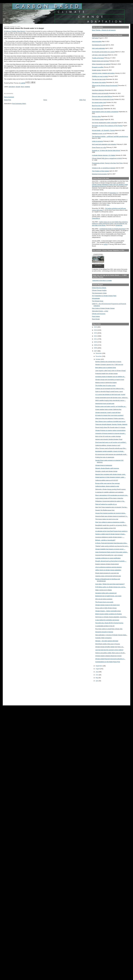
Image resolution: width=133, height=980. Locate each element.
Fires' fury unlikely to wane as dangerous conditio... (110, 522)
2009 (96, 345)
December (99, 353)
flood (22, 87)
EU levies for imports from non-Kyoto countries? (109, 415)
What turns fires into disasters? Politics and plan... (110, 418)
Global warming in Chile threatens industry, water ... (110, 477)
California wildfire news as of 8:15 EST (107, 480)
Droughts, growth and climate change (106, 471)
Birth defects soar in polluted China (106, 368)
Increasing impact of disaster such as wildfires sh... (110, 377)
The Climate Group (98, 301)
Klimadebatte (96, 298)
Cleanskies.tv (96, 218)
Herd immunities (97, 41)
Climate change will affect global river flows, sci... (110, 647)
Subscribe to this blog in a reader (102, 280)
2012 (96, 336)
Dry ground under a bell (99, 102)
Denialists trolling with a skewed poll (106, 593)
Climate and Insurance (99, 314)
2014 (96, 330)
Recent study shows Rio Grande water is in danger (110, 427)
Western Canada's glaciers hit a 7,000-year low (109, 365)
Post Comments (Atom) (19, 104)
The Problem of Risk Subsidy (101, 171)
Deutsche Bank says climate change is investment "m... (112, 516)
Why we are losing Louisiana (104, 599)
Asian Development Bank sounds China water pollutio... (112, 552)
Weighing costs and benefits (100, 93)
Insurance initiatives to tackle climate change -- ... (110, 537)
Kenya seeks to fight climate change (106, 608)
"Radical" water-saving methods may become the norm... (112, 546)
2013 (96, 333)
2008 (96, 348)
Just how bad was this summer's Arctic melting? (109, 650)
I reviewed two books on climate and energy (112, 229)
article (106, 244)
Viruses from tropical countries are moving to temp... (111, 513)
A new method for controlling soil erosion (107, 620)
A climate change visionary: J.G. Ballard (104, 155)
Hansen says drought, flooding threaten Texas (109, 439)
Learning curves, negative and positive (103, 73)
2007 (96, 351)
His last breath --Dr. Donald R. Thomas (103, 130)
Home (45, 100)
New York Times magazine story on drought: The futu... (111, 507)
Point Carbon (96, 316)
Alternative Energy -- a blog (100, 311)
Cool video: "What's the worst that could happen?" (110, 584)
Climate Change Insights (99, 290)
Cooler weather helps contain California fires (108, 409)
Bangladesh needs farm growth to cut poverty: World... (111, 525)
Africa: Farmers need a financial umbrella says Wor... (111, 448)
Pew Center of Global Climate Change (103, 308)
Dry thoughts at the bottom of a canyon (103, 52)
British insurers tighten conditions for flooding (108, 614)
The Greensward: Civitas (99, 293)
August (98, 669)
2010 (96, 342)
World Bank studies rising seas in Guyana (108, 644)
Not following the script (99, 45)
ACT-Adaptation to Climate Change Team (104, 296)
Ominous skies (96, 116)
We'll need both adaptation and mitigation (104, 144)
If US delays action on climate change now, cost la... (111, 587)
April (97, 681)
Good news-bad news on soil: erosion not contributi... (111, 442)
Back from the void (98, 106)
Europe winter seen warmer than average (107, 483)
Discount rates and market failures (102, 96)
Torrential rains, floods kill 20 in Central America (109, 623)
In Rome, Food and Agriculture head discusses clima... (111, 543)
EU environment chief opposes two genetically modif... (111, 454)
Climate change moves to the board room (107, 605)
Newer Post (8, 100)
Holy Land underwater (99, 48)
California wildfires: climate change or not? (108, 445)
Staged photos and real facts (100, 61)
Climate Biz (119, 225)
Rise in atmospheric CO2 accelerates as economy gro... (112, 495)
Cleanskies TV (114, 193)
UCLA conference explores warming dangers (108, 567)
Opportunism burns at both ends (105, 404)
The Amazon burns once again (104, 602)
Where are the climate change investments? (105, 86)
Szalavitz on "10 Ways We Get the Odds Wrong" (106, 150)
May (97, 678)
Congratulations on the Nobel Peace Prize (108, 662)
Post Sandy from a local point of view (103, 99)
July (97, 672)
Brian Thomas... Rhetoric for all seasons (104, 30)
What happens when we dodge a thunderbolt (105, 112)
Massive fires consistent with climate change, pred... (111, 474)
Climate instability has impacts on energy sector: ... (110, 549)
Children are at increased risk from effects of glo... (110, 389)
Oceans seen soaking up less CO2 (105, 528)
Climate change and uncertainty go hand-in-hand (110, 380)
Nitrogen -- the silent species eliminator (107, 641)
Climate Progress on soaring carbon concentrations (110, 430)
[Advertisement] (101, 693)
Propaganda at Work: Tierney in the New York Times (107, 163)
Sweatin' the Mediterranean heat (105, 510)
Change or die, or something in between (104, 168)
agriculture (12, 87)
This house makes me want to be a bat (107, 519)
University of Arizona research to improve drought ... (111, 433)
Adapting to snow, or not (99, 133)
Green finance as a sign (99, 147)
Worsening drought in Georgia (104, 632)
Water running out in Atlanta (103, 590)
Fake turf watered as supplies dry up (106, 504)
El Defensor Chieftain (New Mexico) (15, 31)
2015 (96, 327)
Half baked (95, 38)
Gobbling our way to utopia (100, 76)
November (99, 356)
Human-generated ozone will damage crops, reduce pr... (112, 398)
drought (18, 87)
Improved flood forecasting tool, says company (109, 555)
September (99, 666)
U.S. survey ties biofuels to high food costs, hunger (110, 395)
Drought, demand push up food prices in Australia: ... (111, 561)
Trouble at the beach (98, 58)
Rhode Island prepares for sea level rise (107, 573)
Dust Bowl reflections (98, 90)
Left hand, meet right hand (100, 55)
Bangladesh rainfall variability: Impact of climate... (110, 451)
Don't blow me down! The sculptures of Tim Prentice (107, 126)
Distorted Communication (99, 174)
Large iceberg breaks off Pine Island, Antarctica (109, 498)
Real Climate (96, 319)
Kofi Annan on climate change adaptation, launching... (111, 617)
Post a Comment (9, 97)
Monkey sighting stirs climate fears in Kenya (108, 362)
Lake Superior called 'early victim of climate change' (110, 371)
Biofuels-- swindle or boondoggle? (105, 540)
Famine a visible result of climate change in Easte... (110, 534)
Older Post (82, 100)
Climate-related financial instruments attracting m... (110, 659)
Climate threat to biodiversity (104, 465)
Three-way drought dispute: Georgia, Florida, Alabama (111, 424)
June (97, 675)
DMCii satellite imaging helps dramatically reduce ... (110, 400)
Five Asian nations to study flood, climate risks (109, 629)
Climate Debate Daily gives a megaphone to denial (107, 158)
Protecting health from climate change (106, 374)
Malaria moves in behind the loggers (106, 383)
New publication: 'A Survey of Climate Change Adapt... (111, 635)
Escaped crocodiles (98, 67)
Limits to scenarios (98, 141)
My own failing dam (98, 109)
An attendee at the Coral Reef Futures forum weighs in (111, 531)
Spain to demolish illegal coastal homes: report (109, 391)
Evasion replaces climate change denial (107, 564)
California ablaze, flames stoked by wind (107, 486)
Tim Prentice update (98, 119)
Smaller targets (97, 70)
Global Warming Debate (99, 288)
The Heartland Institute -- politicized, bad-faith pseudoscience (110, 136)
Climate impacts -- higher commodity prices (108, 611)
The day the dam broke (99, 79)
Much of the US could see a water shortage (108, 436)
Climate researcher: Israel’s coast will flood (108, 412)
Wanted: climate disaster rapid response (107, 468)
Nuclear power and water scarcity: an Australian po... (111, 406)
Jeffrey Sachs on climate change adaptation (108, 570)
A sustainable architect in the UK (105, 626)
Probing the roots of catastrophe (105, 457)
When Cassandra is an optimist (101, 64)
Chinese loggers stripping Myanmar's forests (108, 656)
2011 (96, 339)
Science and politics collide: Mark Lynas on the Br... (110, 653)
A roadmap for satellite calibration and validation (109, 492)
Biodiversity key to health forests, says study (108, 596)
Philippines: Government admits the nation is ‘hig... (110, 501)
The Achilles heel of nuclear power (105, 386)
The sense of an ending (99, 82)
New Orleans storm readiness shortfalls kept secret (110, 421)
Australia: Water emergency (103, 638)
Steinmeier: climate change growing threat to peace (110, 489)
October (98, 359)
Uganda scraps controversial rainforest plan (108, 576)
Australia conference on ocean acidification (108, 558)
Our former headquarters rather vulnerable (104, 123)
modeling (27, 87)
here (108, 205)
